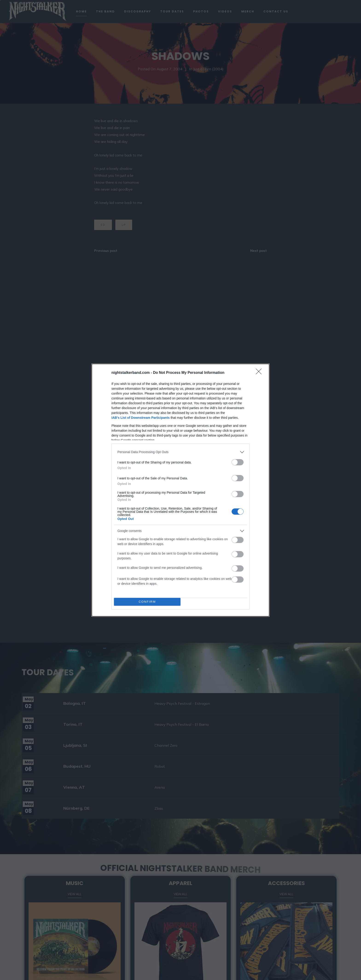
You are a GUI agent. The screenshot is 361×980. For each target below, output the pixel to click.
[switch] (238, 462)
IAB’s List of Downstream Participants (141, 418)
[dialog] (180, 490)
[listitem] (180, 452)
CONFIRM (147, 602)
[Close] (260, 373)
